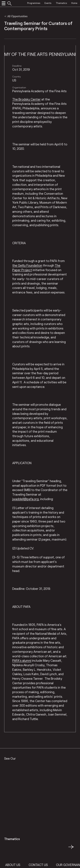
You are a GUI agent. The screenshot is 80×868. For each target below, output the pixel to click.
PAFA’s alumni (22, 660)
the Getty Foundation (27, 265)
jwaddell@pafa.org (25, 499)
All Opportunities (17, 16)
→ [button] (71, 849)
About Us (15, 865)
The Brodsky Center (26, 99)
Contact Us (41, 865)
